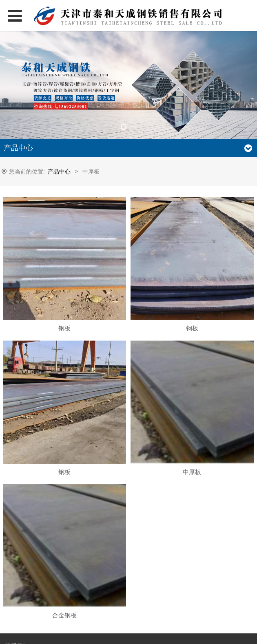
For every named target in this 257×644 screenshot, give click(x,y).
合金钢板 (64, 615)
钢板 (64, 328)
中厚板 (192, 472)
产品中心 (59, 171)
